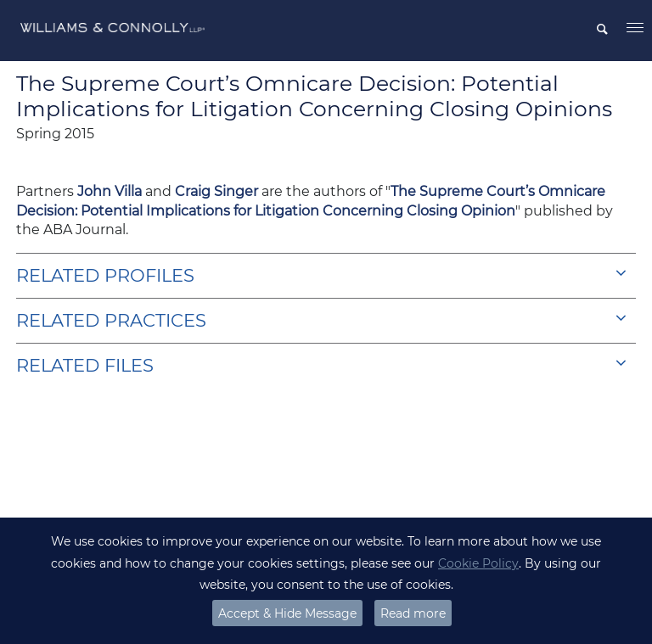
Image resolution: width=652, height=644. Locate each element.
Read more (413, 613)
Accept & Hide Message (287, 613)
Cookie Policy (478, 563)
